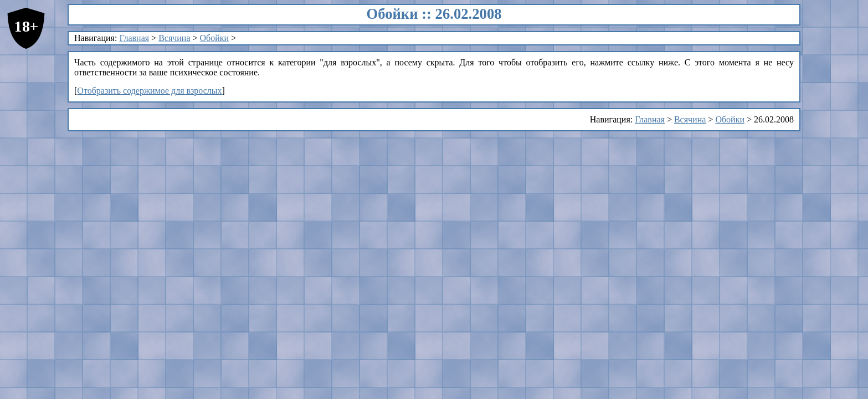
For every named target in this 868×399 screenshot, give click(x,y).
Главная (134, 38)
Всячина (174, 38)
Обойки (215, 38)
